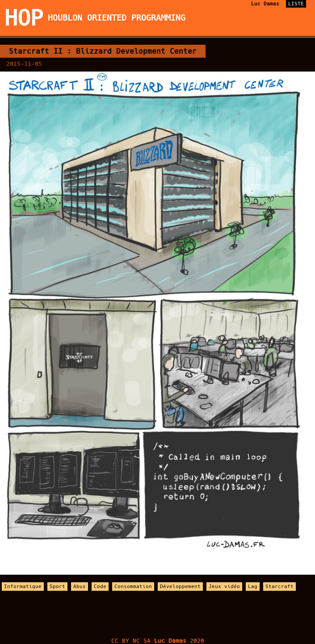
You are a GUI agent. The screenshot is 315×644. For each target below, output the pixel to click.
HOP (24, 18)
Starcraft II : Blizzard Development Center (103, 51)
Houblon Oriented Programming (117, 18)
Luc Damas (265, 4)
